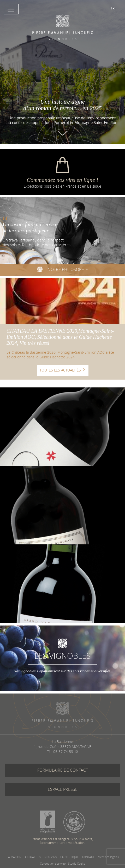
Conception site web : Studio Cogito (63, 863)
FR (113, 8)
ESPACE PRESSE (63, 789)
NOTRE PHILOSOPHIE (63, 270)
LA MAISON (14, 857)
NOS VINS (51, 857)
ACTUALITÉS (33, 857)
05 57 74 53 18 (66, 751)
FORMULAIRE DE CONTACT (63, 770)
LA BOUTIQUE (69, 857)
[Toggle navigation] (11, 9)
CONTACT (88, 857)
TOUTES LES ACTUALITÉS (63, 370)
